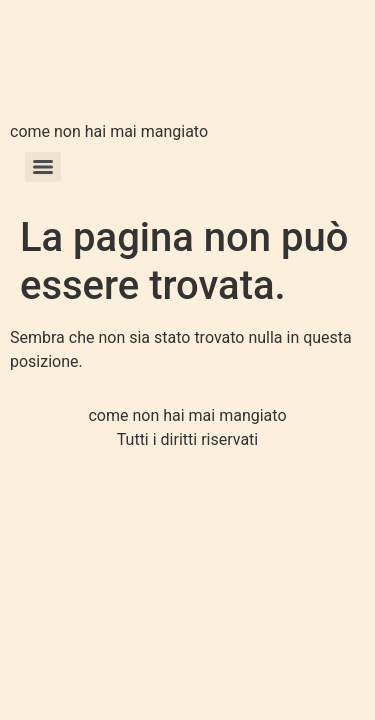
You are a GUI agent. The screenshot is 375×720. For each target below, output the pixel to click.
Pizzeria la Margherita (108, 63)
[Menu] (43, 167)
